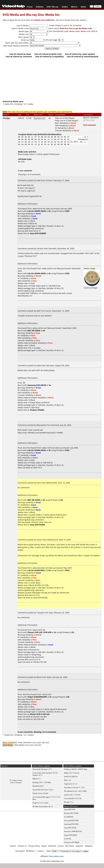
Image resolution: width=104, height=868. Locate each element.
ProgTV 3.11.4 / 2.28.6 (40, 803)
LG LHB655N (69, 817)
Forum (30, 7)
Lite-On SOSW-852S (36, 570)
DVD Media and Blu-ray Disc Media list (31, 15)
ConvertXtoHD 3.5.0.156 (73, 798)
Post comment (89, 125)
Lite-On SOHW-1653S (37, 211)
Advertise (52, 846)
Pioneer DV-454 (40, 717)
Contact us (22, 846)
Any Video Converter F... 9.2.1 (74, 787)
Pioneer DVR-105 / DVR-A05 (39, 632)
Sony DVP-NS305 (40, 598)
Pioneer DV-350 (40, 662)
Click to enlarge (92, 287)
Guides (65, 7)
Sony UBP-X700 (70, 810)
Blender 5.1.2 (69, 802)
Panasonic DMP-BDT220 (73, 831)
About (83, 7)
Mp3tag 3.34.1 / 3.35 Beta (42, 782)
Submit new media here (44, 20)
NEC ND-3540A (34, 500)
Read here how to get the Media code (76, 28)
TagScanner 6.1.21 (71, 784)
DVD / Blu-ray (52, 7)
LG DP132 (68, 839)
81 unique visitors (16, 780)
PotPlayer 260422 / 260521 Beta (76, 769)
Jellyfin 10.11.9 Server (72, 773)
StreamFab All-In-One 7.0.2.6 (43, 790)
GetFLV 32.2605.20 (71, 777)
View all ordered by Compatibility (49, 57)
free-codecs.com (56, 856)
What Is (74, 7)
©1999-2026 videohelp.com (52, 861)
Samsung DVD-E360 (71, 824)
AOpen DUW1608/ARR (37, 697)
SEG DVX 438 (39, 719)
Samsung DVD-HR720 (37, 385)
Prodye (7, 118)
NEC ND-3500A (34, 331)
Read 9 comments (91, 118)
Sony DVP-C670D (70, 828)
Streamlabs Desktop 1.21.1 (42, 769)
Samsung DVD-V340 (71, 820)
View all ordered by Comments (19, 57)
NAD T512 (38, 468)
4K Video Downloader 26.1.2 (43, 807)
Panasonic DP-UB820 (72, 842)
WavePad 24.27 (38, 786)
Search (13, 846)
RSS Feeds (70, 846)
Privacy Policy (34, 846)
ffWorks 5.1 (37, 779)
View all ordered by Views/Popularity (83, 57)
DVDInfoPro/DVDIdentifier (49, 134)
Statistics (79, 846)
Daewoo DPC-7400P (71, 813)
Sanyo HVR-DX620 (71, 835)
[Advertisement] (52, 79)
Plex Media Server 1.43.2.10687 (75, 791)
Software (40, 7)
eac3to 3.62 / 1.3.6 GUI (72, 795)
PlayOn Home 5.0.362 (40, 793)
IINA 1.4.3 (67, 780)
